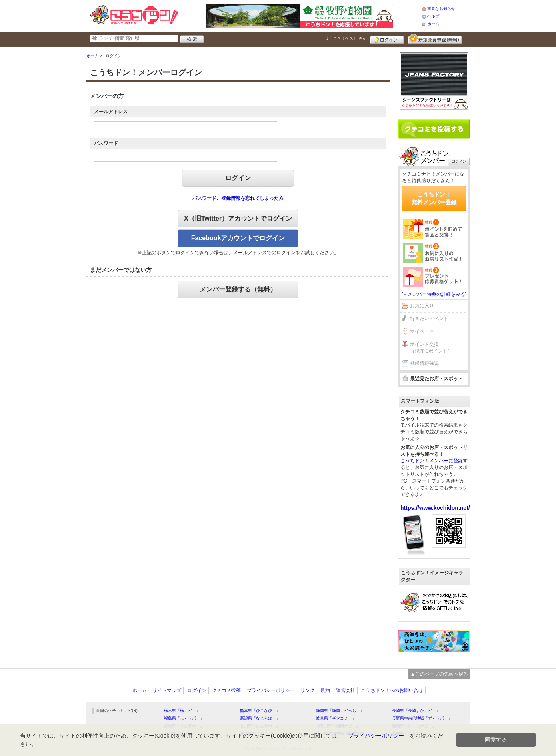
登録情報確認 (424, 363)
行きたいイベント (429, 319)
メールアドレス (111, 112)
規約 (325, 690)
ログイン (387, 39)
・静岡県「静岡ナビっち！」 (338, 711)
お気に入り (422, 306)
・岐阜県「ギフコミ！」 (334, 718)
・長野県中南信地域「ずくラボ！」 (420, 718)
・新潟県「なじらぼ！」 (258, 718)
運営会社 (346, 690)
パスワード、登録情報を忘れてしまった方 (238, 198)
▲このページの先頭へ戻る (439, 674)
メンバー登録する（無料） (238, 289)
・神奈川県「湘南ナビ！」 (336, 726)
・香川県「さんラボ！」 (258, 726)
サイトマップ (167, 690)
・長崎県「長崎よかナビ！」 (414, 711)
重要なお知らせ (441, 9)
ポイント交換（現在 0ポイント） (431, 348)
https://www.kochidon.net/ (435, 508)
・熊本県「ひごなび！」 (258, 711)
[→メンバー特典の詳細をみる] (434, 294)
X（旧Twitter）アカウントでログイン (238, 218)
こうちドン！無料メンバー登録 (434, 198)
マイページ (422, 331)
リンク (308, 690)
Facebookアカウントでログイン (238, 238)
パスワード (106, 143)
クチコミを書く (434, 129)
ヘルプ (433, 16)
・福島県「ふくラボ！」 (182, 718)
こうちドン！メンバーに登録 (432, 461)
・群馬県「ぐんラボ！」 (182, 726)
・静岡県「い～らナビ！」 (412, 726)
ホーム (433, 24)
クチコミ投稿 (226, 690)
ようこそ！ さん (346, 38)
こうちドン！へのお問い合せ (392, 690)
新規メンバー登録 (435, 39)
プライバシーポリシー (271, 690)
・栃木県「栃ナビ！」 (180, 711)
